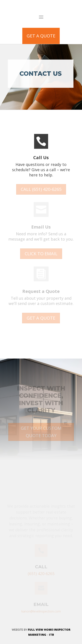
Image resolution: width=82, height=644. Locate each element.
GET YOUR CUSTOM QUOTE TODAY (41, 432)
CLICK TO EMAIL (41, 254)
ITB (51, 635)
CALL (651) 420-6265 (41, 189)
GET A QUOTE (41, 36)
